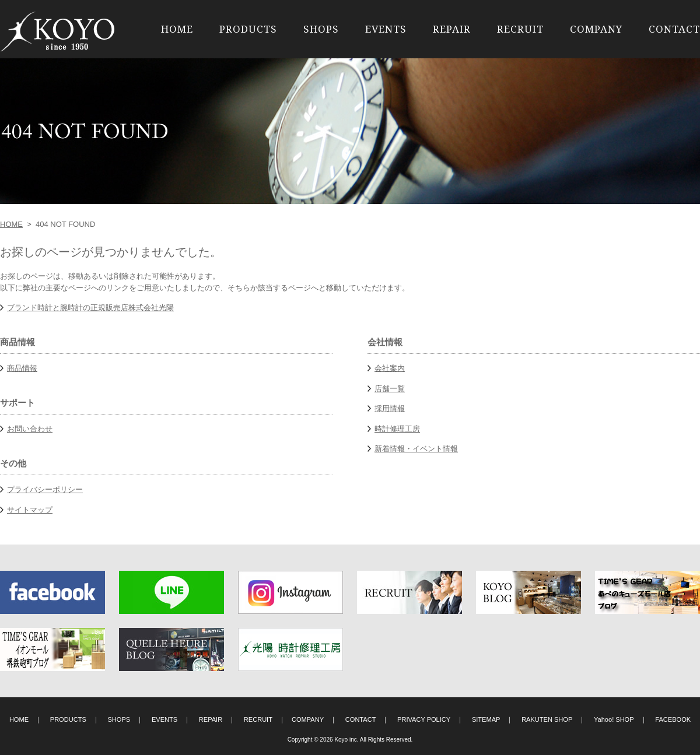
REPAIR (452, 29)
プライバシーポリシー (45, 489)
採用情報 (390, 408)
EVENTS (386, 29)
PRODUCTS (248, 29)
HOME (177, 29)
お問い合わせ (30, 429)
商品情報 (22, 368)
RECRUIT (520, 29)
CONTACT (674, 29)
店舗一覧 (390, 389)
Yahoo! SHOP (614, 719)
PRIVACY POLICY (424, 719)
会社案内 (390, 368)
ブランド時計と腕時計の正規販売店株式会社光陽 (90, 308)
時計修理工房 (397, 429)
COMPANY (596, 29)
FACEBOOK (673, 719)
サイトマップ (30, 510)
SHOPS (321, 29)
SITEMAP (486, 719)
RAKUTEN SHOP (547, 719)
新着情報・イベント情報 (416, 449)
